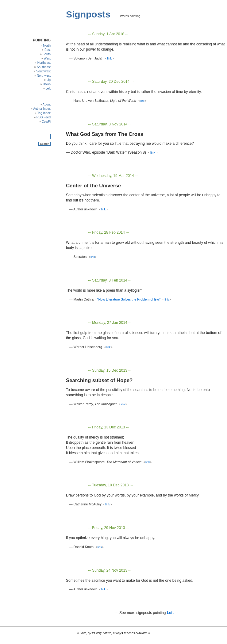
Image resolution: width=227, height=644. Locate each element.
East (48, 50)
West (47, 58)
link (110, 58)
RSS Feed (44, 117)
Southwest (43, 71)
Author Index (42, 109)
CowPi (46, 122)
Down (47, 84)
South (47, 54)
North (47, 46)
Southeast (44, 67)
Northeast (44, 63)
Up (49, 80)
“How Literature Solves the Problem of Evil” (129, 299)
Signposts (88, 14)
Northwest (44, 76)
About (47, 104)
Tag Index (44, 113)
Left (48, 88)
